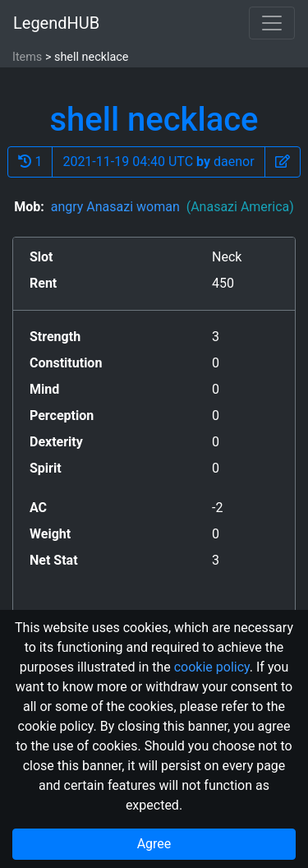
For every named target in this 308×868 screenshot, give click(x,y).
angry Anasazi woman (172, 207)
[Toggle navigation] (272, 23)
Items (27, 57)
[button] (283, 162)
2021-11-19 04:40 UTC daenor (158, 162)
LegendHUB (56, 23)
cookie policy (212, 667)
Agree (154, 844)
